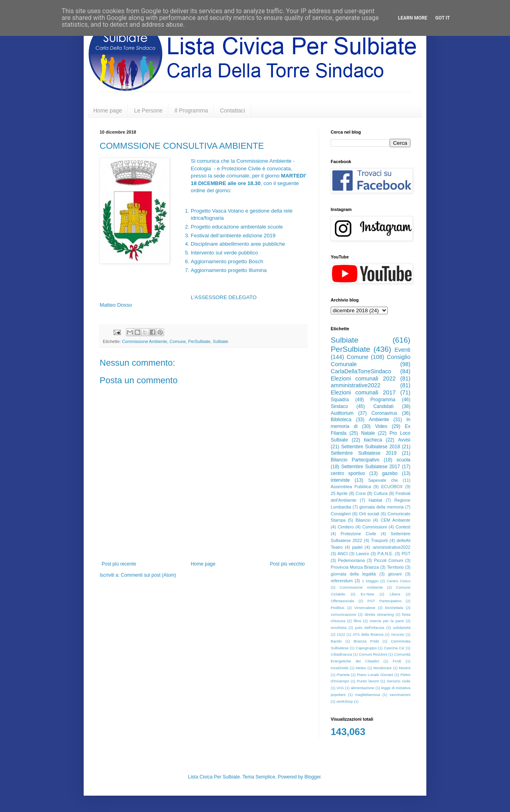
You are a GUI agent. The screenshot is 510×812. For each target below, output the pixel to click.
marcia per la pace (387, 621)
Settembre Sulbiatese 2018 (371, 447)
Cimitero (345, 527)
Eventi (402, 350)
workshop (344, 701)
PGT (406, 554)
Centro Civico (399, 581)
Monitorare (382, 668)
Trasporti (379, 540)
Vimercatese (365, 608)
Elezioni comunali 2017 (363, 392)
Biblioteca (341, 420)
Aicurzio (398, 634)
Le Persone (148, 110)
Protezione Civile (358, 534)
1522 (341, 634)
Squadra (340, 400)
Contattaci (232, 110)
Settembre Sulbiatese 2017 (371, 467)
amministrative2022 (356, 385)
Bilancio (363, 520)
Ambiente (379, 420)
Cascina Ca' (394, 648)
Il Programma (191, 110)
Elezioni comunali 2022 (363, 378)
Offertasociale (342, 601)
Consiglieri (341, 514)
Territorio (395, 567)
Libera (395, 594)
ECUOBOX (392, 487)
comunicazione (343, 614)
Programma (383, 400)
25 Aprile (339, 493)
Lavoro (362, 554)
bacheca (373, 440)
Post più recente (119, 564)
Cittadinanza (341, 654)
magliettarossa (367, 695)
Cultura (381, 493)
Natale (368, 433)
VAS (340, 688)
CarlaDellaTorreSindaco (361, 371)
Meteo (361, 668)
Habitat (375, 500)
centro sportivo (348, 473)
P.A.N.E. (385, 554)
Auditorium (342, 413)
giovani (395, 574)
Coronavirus (384, 413)
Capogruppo (366, 648)
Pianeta (343, 675)
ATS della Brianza (368, 634)
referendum (342, 581)
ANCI (343, 554)
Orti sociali (369, 514)
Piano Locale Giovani (375, 675)
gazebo (390, 473)
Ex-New (367, 594)
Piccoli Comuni (389, 560)
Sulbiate (221, 341)
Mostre (405, 668)
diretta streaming (379, 614)
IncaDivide (340, 668)
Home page (108, 110)
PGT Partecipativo (384, 601)
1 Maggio (370, 581)
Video (381, 426)
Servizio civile (399, 681)
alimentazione (362, 688)
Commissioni (375, 527)
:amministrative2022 (391, 547)
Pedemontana (351, 560)
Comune (178, 341)
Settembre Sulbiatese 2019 (364, 453)
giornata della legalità (353, 574)
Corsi (361, 493)
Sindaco (339, 406)
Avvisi (404, 440)
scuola (403, 460)
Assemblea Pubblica (351, 487)
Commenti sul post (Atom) (148, 575)
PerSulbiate (199, 341)
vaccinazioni (400, 695)
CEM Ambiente (395, 520)
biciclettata (394, 608)
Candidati (383, 406)
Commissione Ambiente (144, 341)
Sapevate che (383, 480)
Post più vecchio (287, 564)
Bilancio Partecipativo (355, 460)
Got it (442, 18)
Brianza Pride (366, 641)
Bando (336, 641)
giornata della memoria (382, 507)
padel (357, 547)
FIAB (397, 661)
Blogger (313, 777)
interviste (340, 480)
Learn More (413, 18)
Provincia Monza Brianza (355, 567)
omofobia (338, 628)
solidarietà (402, 628)
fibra (358, 621)
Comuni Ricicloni (373, 654)
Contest (403, 527)
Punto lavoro (368, 681)
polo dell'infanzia (370, 628)
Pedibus (338, 608)
